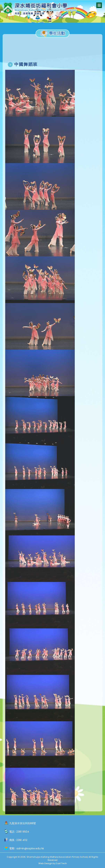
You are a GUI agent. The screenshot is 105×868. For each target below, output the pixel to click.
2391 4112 (22, 840)
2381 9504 (23, 832)
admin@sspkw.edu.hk (30, 848)
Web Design (45, 863)
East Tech (61, 863)
